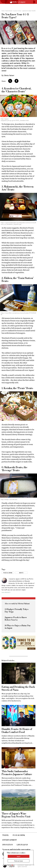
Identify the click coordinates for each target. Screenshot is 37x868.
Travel (6, 835)
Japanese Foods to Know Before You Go (16, 619)
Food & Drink (19, 835)
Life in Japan (22, 845)
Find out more (19, 861)
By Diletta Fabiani (8, 75)
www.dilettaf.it (6, 592)
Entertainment (10, 840)
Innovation (8, 845)
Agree (19, 856)
